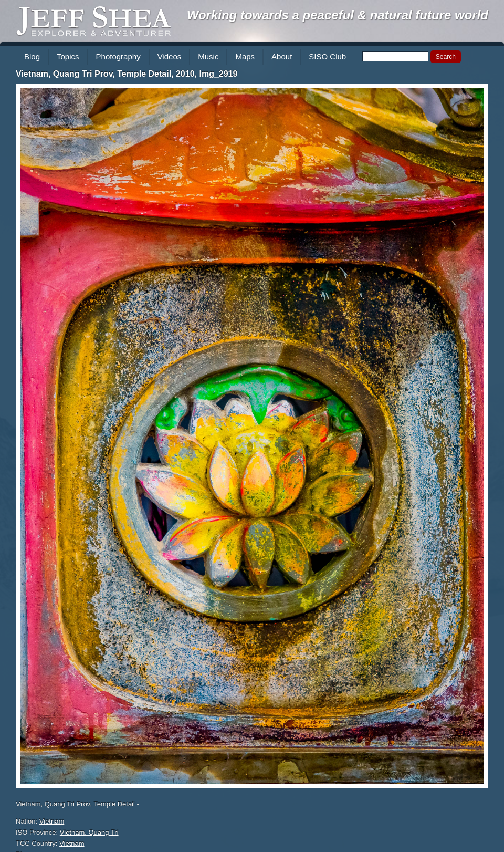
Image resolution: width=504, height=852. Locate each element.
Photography (118, 56)
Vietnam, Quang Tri (89, 832)
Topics (68, 56)
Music (208, 56)
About (282, 56)
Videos (170, 56)
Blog (32, 56)
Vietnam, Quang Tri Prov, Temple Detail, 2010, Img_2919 (127, 74)
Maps (245, 56)
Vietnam (52, 821)
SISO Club (327, 56)
